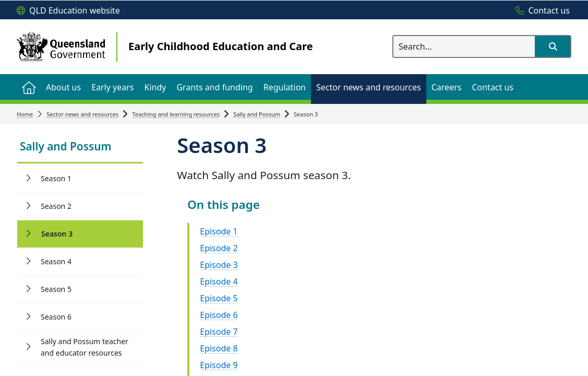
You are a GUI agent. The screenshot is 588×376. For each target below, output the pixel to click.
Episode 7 (219, 332)
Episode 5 (219, 298)
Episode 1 (219, 231)
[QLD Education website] (68, 11)
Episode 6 (219, 315)
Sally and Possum (257, 114)
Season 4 (56, 261)
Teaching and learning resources (176, 114)
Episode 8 (219, 348)
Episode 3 (219, 265)
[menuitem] (29, 87)
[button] (553, 46)
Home (25, 114)
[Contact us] (540, 11)
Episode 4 (219, 281)
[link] (80, 148)
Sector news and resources (82, 114)
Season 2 (56, 206)
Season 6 (56, 317)
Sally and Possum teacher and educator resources (85, 347)
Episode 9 (219, 365)
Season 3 (57, 234)
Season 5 (56, 289)
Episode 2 (219, 248)
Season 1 (56, 178)
